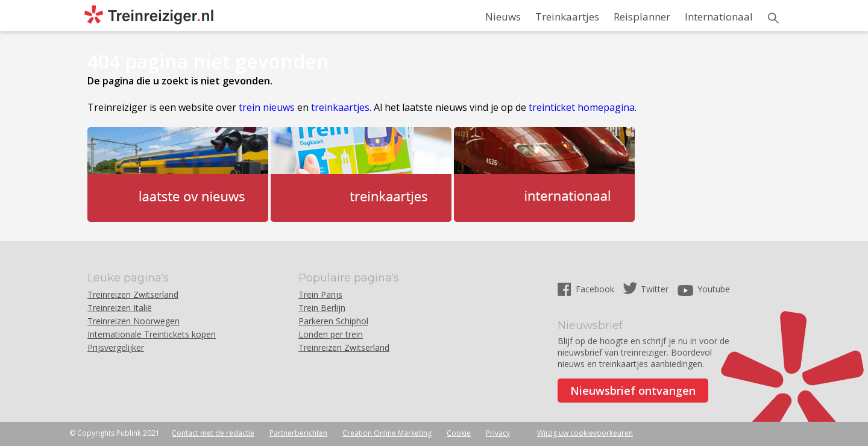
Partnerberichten (298, 433)
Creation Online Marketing (387, 433)
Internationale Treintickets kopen (152, 334)
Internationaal (719, 17)
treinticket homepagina (582, 107)
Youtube (714, 289)
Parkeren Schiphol (333, 321)
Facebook (596, 289)
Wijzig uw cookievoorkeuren (585, 433)
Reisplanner (642, 17)
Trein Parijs (320, 294)
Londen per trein (331, 334)
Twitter (655, 289)
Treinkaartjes (567, 17)
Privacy (498, 433)
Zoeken (773, 18)
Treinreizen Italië (120, 308)
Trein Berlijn (322, 308)
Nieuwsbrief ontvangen (633, 391)
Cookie (459, 433)
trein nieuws (267, 107)
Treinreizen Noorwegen (134, 321)
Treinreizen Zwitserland (133, 294)
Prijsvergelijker (116, 347)
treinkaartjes (340, 107)
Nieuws (503, 17)
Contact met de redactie (213, 433)
